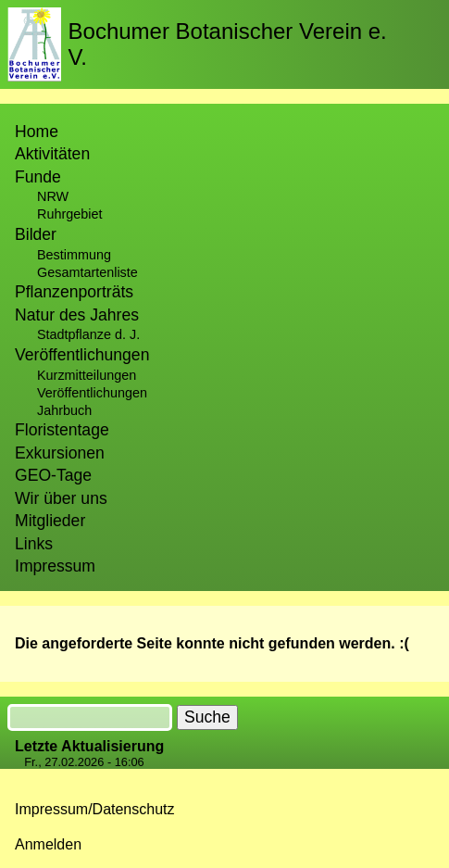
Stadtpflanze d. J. (88, 334)
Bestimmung (74, 255)
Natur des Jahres (77, 315)
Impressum (55, 566)
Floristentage (62, 430)
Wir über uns (61, 498)
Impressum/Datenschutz (95, 809)
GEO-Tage (53, 475)
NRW (53, 196)
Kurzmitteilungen (87, 375)
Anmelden (48, 844)
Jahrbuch (64, 410)
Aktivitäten (52, 154)
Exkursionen (60, 453)
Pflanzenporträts (74, 292)
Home (37, 132)
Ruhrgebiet (69, 214)
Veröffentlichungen (92, 393)
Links (34, 544)
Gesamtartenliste (87, 272)
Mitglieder (50, 521)
